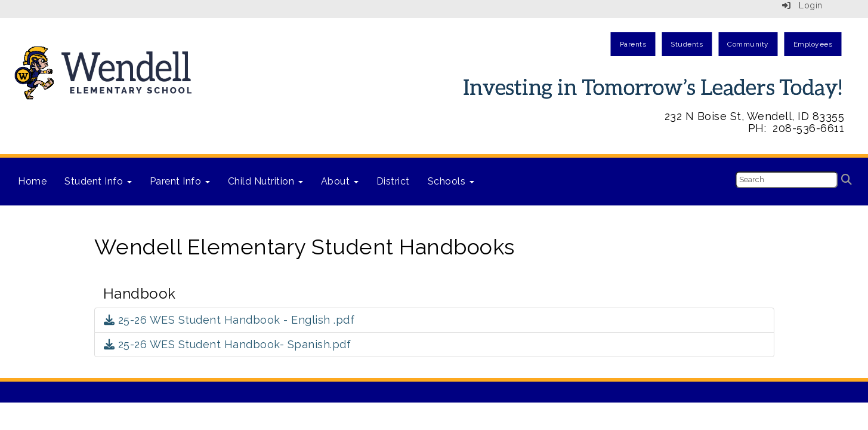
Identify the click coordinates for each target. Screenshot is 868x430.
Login (802, 5)
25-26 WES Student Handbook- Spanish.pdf (228, 344)
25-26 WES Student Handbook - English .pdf (229, 320)
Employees (813, 44)
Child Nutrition (265, 181)
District (393, 181)
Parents (633, 44)
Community (748, 44)
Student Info (98, 181)
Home (32, 181)
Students (687, 44)
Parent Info (180, 181)
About (340, 181)
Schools (451, 181)
